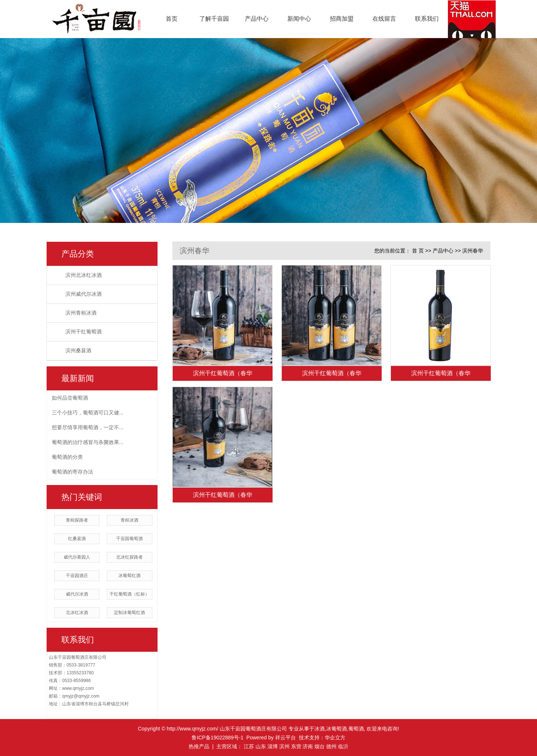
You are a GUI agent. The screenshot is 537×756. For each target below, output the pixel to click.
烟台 (320, 746)
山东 (261, 746)
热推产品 (199, 746)
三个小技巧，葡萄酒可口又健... (88, 413)
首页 (172, 19)
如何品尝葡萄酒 (70, 398)
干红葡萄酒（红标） (129, 594)
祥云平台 (286, 738)
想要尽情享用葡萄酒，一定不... (88, 427)
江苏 (249, 746)
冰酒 (320, 729)
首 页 (418, 251)
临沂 (343, 746)
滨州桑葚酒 (78, 351)
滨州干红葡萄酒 (84, 332)
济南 (308, 746)
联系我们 (427, 19)
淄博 (273, 746)
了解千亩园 (214, 19)
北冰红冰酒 (77, 613)
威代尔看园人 (77, 557)
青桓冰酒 (129, 520)
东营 (296, 746)
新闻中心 (299, 19)
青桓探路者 (77, 520)
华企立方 (335, 738)
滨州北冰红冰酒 (84, 275)
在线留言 (384, 19)
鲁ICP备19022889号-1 (217, 738)
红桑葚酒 (77, 539)
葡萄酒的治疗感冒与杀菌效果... (88, 442)
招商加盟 (342, 19)
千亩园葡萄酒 (129, 539)
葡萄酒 (356, 729)
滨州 (284, 746)
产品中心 (257, 19)
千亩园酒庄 (77, 576)
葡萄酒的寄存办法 (72, 472)
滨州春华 (473, 251)
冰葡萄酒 (337, 729)
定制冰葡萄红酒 (129, 613)
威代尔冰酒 (77, 594)
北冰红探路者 (129, 557)
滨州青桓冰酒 (81, 313)
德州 (331, 746)
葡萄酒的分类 (67, 457)
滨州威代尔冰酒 (84, 294)
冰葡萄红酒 (129, 576)
